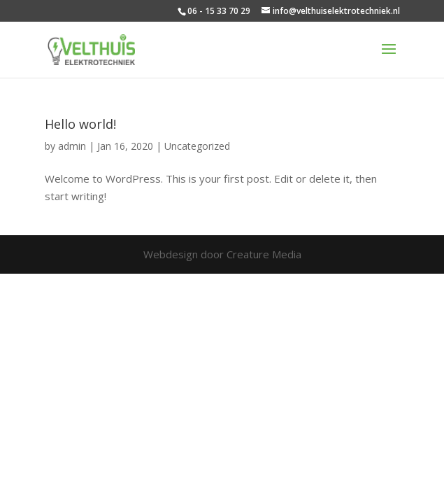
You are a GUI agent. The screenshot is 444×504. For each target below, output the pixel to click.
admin (72, 146)
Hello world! (80, 124)
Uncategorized (197, 146)
